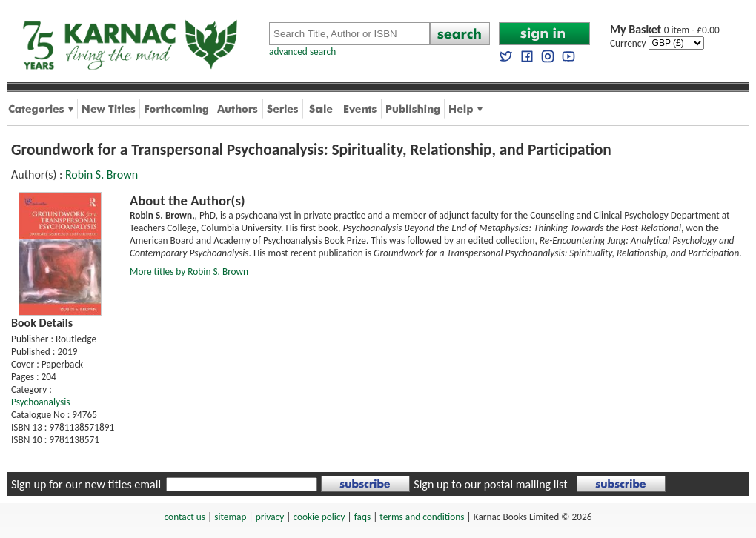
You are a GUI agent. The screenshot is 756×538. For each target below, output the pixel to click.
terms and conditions (422, 517)
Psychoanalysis (40, 402)
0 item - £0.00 (665, 30)
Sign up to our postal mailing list (490, 484)
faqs (362, 517)
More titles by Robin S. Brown (189, 272)
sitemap (230, 517)
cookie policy (319, 517)
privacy (270, 517)
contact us (185, 517)
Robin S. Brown (102, 175)
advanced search (302, 52)
